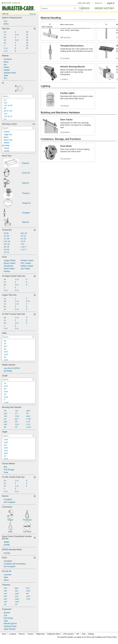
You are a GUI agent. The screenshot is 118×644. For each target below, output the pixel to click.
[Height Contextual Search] (19, 436)
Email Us (98, 3)
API (78, 634)
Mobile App (40, 634)
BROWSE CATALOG (12, 3)
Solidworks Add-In (54, 634)
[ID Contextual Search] (19, 96)
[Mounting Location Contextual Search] (19, 128)
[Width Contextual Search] (19, 337)
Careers (30, 634)
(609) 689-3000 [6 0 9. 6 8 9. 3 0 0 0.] (84, 3)
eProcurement (69, 634)
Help (84, 634)
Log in (111, 3)
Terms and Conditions (95, 637)
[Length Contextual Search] (19, 380)
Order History (104, 8)
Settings (91, 634)
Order (85, 8)
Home (4, 634)
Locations (13, 634)
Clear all (33, 14)
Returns (22, 634)
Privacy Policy (112, 637)
